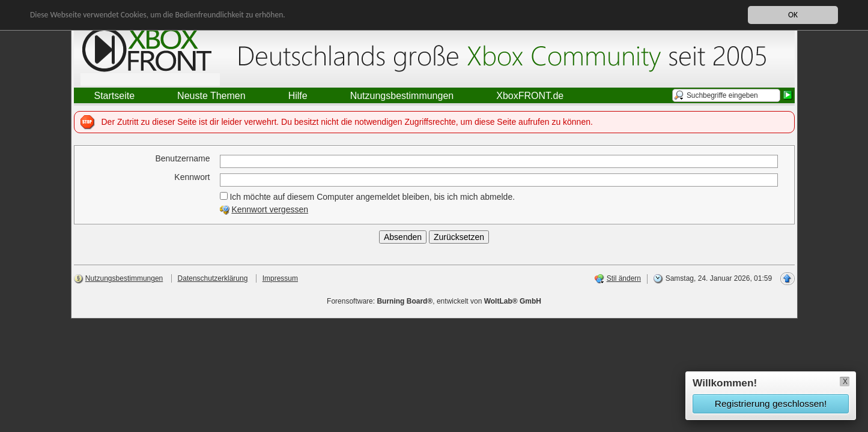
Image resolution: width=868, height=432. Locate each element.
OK (793, 15)
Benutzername (182, 158)
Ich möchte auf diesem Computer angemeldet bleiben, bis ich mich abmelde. (368, 197)
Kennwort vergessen (270, 209)
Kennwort (192, 177)
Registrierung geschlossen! (771, 403)
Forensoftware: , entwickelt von (434, 301)
